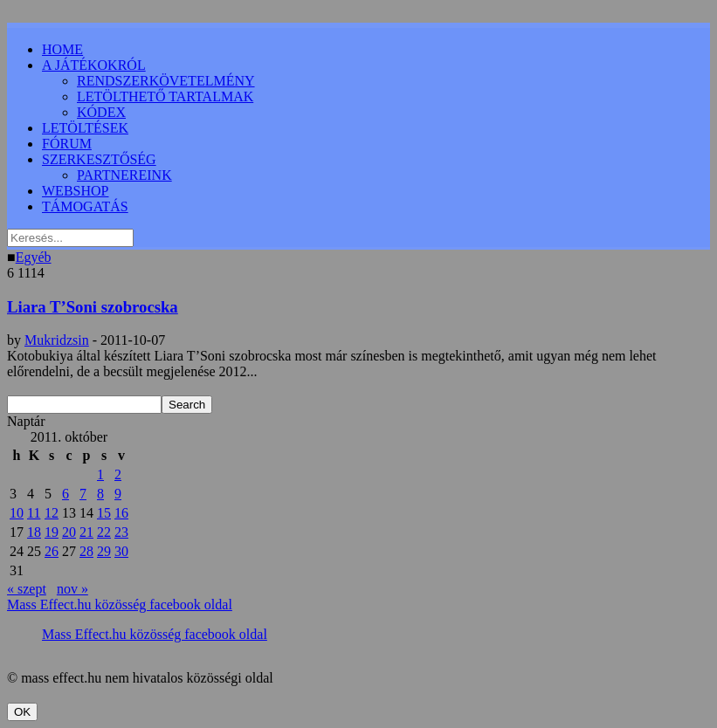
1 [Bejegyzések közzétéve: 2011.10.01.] (100, 474)
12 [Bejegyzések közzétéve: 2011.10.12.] (52, 513)
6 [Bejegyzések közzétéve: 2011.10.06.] (65, 494)
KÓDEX (101, 112)
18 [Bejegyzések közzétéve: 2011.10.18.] (34, 532)
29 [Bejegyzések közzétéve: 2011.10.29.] (104, 551)
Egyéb (34, 257)
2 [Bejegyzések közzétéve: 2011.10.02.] (118, 474)
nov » (72, 589)
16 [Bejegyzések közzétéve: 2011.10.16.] (121, 513)
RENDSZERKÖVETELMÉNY (166, 81)
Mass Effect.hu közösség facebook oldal (120, 604)
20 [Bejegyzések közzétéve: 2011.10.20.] (69, 532)
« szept (27, 589)
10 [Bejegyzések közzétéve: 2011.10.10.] (17, 513)
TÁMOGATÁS (85, 206)
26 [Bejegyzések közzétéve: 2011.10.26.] (52, 551)
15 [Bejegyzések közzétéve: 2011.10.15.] (104, 513)
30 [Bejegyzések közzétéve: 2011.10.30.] (121, 551)
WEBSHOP (75, 191)
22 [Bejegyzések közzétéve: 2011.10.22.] (104, 532)
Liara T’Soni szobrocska (93, 307)
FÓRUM (67, 144)
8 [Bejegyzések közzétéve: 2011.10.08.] (100, 494)
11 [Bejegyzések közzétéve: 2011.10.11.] (34, 513)
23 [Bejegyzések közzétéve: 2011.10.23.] (121, 532)
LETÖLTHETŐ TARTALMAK (165, 96)
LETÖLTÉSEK (85, 128)
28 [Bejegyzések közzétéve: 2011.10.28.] (86, 551)
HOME (62, 49)
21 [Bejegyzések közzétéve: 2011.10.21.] (86, 532)
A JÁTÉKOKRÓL (94, 65)
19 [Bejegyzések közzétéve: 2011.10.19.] (52, 532)
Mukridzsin (57, 340)
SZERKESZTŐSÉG (99, 159)
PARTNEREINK (124, 175)
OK (22, 712)
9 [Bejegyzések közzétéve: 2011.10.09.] (118, 494)
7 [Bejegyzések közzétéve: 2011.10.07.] (83, 494)
